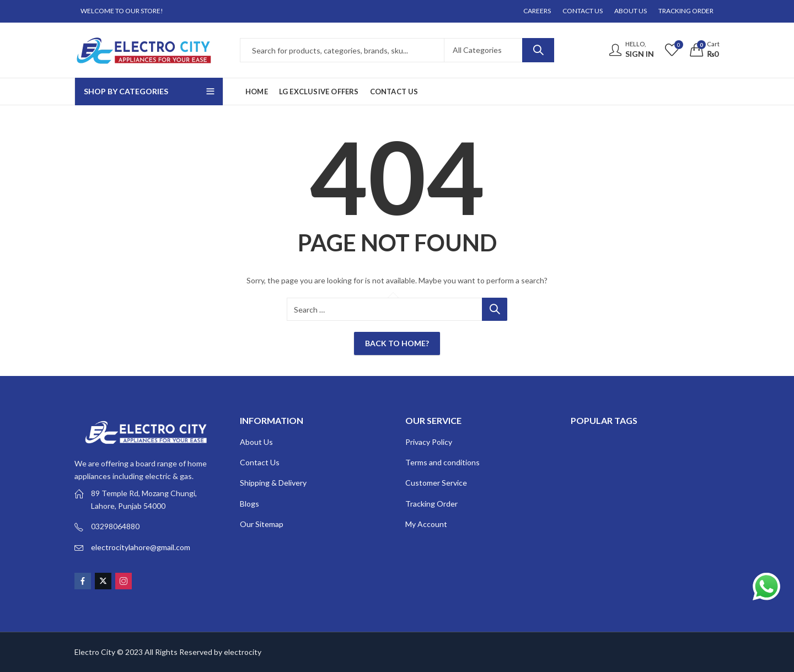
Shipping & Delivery (273, 483)
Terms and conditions (442, 462)
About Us (256, 442)
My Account (426, 524)
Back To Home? (397, 343)
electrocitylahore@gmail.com (141, 547)
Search (538, 50)
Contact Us (260, 462)
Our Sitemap (262, 524)
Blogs (250, 504)
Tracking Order (431, 504)
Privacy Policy (429, 442)
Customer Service (436, 483)
